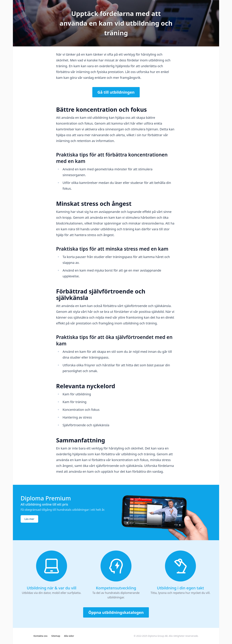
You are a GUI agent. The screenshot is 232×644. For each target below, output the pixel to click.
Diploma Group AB (158, 636)
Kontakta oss (41, 636)
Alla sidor (69, 636)
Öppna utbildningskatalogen (116, 612)
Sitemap (56, 636)
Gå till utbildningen (116, 92)
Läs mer (29, 519)
